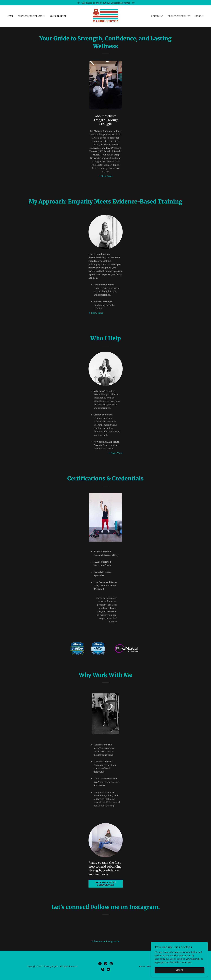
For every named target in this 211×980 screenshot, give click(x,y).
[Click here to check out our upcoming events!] (106, 3)
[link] (106, 16)
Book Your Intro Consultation (106, 884)
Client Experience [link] (179, 16)
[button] (32, 16)
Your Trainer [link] (58, 16)
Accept (179, 970)
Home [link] (10, 16)
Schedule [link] (157, 16)
